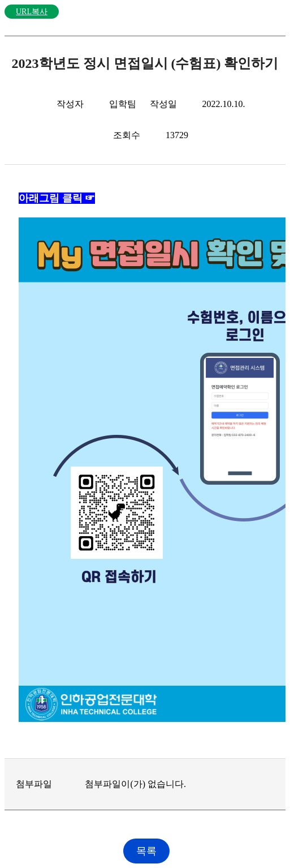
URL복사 (32, 12)
